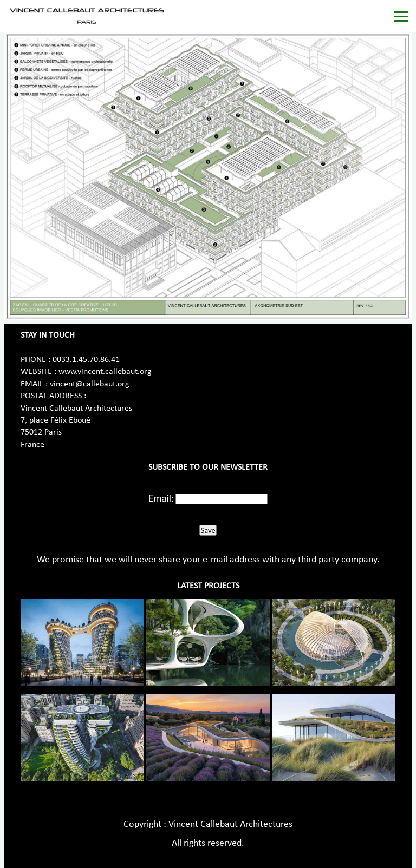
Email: (161, 498)
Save (208, 530)
